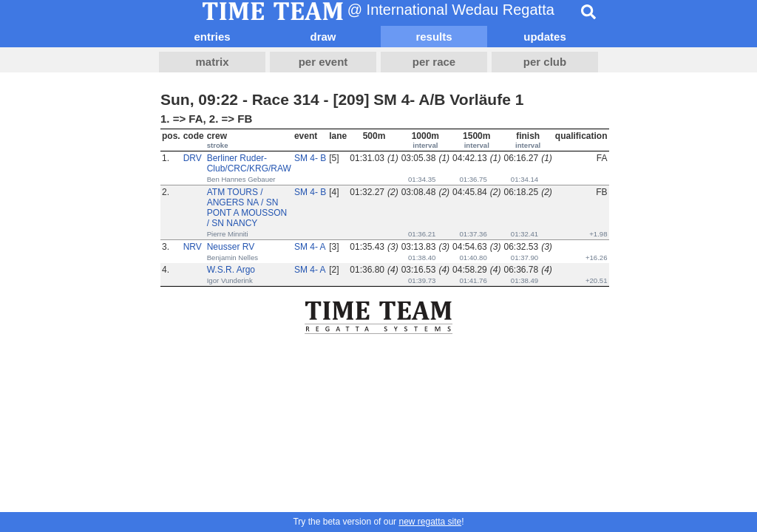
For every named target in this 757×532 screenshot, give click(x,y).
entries (212, 37)
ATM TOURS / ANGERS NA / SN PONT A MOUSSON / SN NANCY (247, 208)
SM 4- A (310, 247)
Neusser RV (231, 247)
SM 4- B (310, 158)
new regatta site (430, 522)
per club (545, 62)
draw (323, 37)
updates (545, 37)
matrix (212, 62)
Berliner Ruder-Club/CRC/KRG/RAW (249, 163)
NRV (193, 247)
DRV (193, 158)
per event (323, 62)
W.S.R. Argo (231, 270)
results (434, 37)
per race (434, 62)
